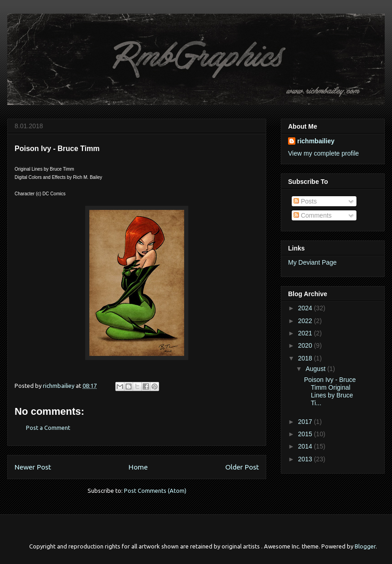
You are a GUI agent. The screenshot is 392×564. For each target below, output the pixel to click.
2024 (306, 308)
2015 (306, 434)
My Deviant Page (312, 262)
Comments (313, 215)
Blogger (365, 546)
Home (138, 467)
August (316, 369)
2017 (306, 422)
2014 (306, 446)
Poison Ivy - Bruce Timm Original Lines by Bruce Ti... (330, 391)
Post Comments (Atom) (155, 491)
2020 (306, 345)
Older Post (242, 467)
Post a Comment (48, 428)
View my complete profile (323, 153)
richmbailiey (316, 141)
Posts (305, 201)
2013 (306, 459)
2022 (306, 321)
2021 (306, 333)
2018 (306, 358)
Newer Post (33, 467)
